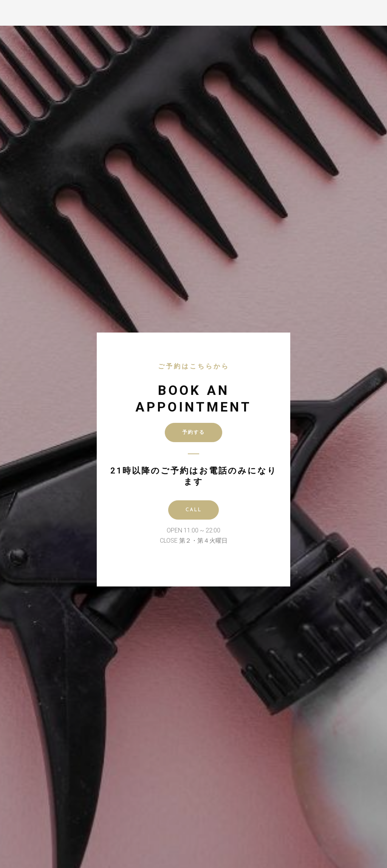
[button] (380, 8)
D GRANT (31, 11)
